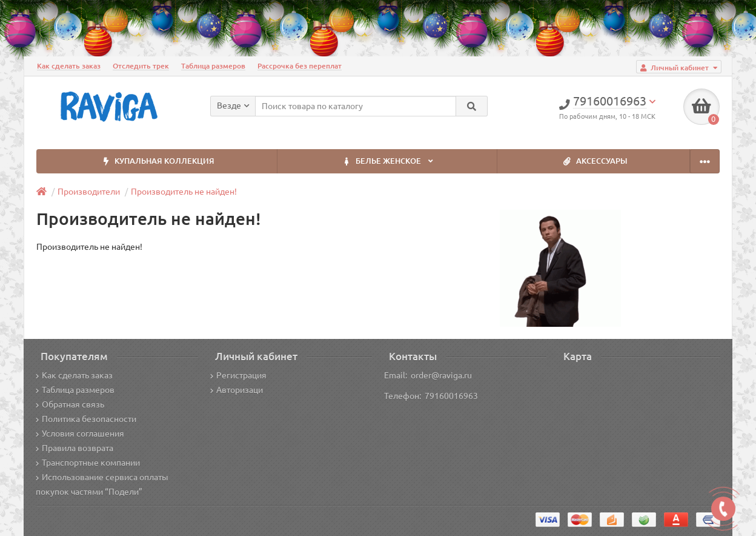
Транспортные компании (88, 463)
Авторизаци (237, 390)
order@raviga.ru (441, 375)
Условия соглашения (80, 434)
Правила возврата (75, 448)
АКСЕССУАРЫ (594, 162)
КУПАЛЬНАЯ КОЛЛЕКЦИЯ (156, 162)
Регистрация (238, 375)
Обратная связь (70, 404)
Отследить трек (141, 66)
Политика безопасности (86, 419)
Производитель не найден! (184, 192)
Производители (89, 192)
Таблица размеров (213, 66)
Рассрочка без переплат (300, 66)
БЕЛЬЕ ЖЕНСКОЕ (387, 162)
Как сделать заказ (69, 66)
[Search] (472, 106)
